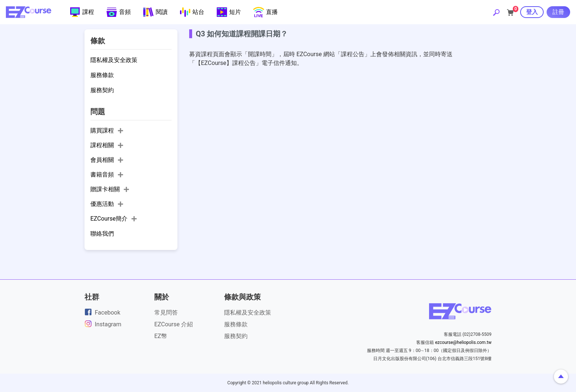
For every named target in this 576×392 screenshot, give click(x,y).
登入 (532, 12)
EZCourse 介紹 (174, 324)
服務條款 (236, 324)
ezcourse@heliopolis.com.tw (463, 342)
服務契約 (236, 336)
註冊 (558, 12)
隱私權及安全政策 (248, 313)
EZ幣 (161, 336)
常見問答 (166, 313)
